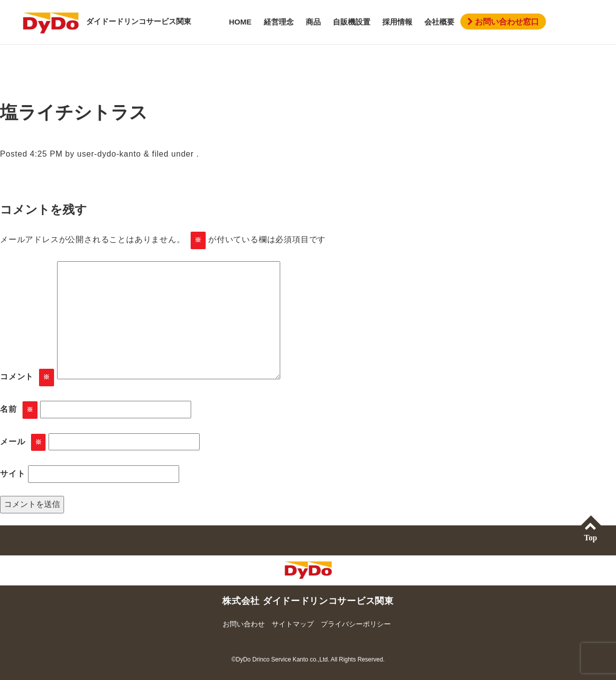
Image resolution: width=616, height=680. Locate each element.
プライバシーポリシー (356, 624)
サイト (13, 474)
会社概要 (439, 22)
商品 (313, 22)
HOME (240, 22)
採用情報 (397, 22)
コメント (27, 378)
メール (23, 443)
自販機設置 (352, 22)
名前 (19, 410)
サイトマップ (293, 624)
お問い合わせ (244, 624)
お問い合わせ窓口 (503, 22)
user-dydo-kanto (109, 154)
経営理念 (279, 22)
